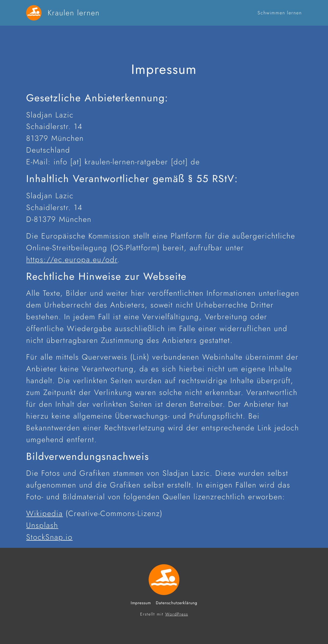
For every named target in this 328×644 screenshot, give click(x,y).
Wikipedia (44, 513)
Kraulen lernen (74, 13)
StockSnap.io (49, 537)
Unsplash (42, 525)
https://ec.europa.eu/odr (72, 259)
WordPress (177, 614)
